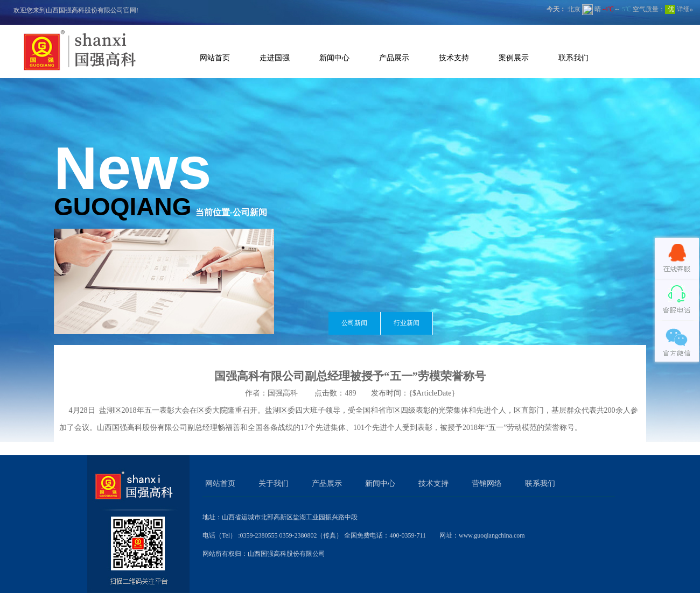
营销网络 (487, 483)
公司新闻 (354, 323)
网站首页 (215, 58)
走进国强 (275, 58)
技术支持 (454, 58)
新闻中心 (334, 58)
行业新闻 (407, 323)
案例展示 (514, 58)
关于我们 (274, 483)
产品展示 (394, 58)
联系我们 (573, 58)
